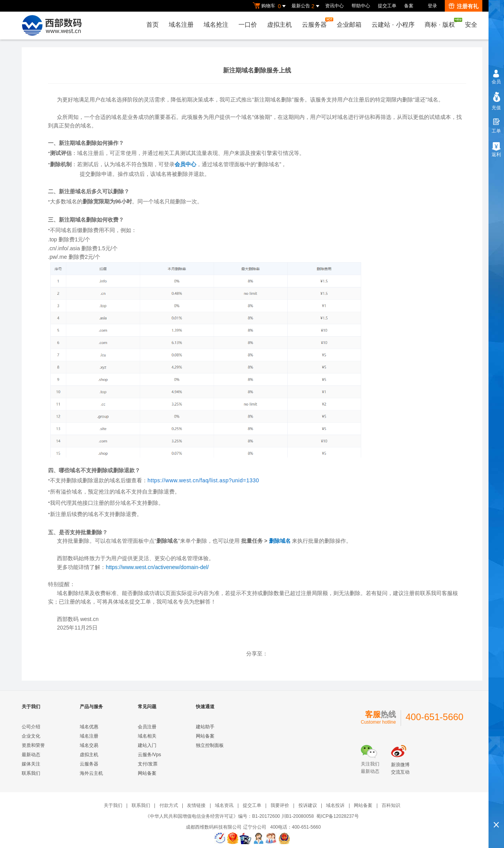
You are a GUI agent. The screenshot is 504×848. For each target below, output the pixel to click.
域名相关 (147, 736)
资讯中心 (334, 6)
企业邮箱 (349, 25)
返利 (496, 155)
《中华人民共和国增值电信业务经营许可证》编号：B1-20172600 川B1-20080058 (229, 816)
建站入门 (147, 745)
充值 (496, 108)
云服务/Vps (149, 755)
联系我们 (31, 773)
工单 (496, 131)
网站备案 (147, 773)
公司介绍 (31, 727)
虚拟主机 (279, 25)
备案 (409, 6)
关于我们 (113, 805)
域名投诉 (335, 805)
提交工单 (387, 6)
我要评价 (280, 805)
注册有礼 (464, 6)
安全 (471, 25)
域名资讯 (224, 805)
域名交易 (89, 745)
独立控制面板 (210, 745)
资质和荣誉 (33, 745)
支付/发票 (148, 764)
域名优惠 (89, 727)
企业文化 (31, 736)
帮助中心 (361, 6)
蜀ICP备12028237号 (337, 816)
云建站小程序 (393, 25)
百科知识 (391, 805)
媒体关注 (31, 764)
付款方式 (169, 805)
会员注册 (147, 727)
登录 (432, 6)
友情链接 (196, 805)
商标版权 (442, 23)
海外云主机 (91, 773)
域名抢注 (216, 25)
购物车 (270, 6)
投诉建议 (308, 805)
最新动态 (31, 755)
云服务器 (316, 23)
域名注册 (181, 25)
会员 (496, 82)
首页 (153, 25)
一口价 (248, 25)
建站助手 (205, 727)
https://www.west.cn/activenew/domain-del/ (157, 567)
